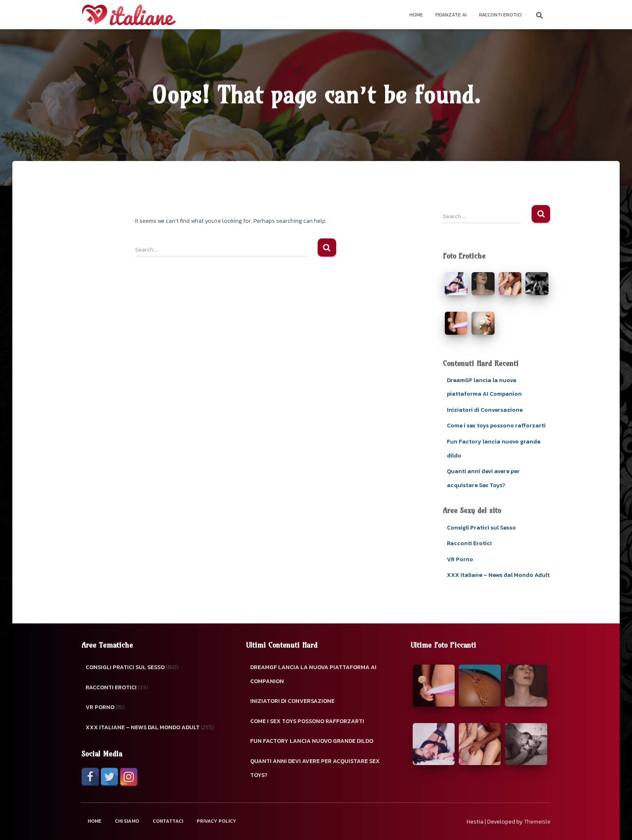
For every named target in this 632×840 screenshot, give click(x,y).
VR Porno (460, 559)
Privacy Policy (216, 821)
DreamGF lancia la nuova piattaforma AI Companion (313, 674)
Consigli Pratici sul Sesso (481, 528)
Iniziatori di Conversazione (485, 410)
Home (416, 15)
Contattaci (168, 821)
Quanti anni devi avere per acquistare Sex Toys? (315, 768)
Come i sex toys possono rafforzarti (496, 426)
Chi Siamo (127, 821)
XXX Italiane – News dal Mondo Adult (498, 575)
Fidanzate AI (451, 15)
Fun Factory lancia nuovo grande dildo (312, 741)
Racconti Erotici (500, 15)
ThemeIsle (537, 822)
